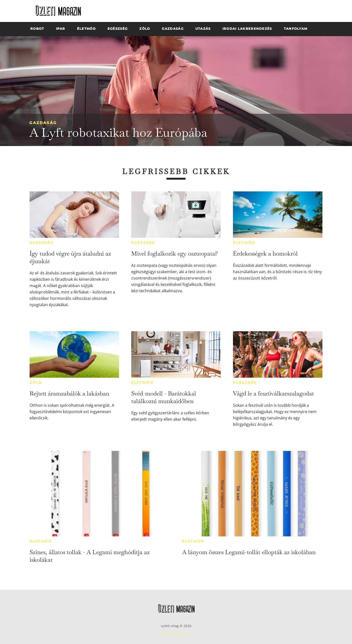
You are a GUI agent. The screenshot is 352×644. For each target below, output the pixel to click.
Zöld (36, 383)
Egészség (42, 243)
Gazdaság (43, 123)
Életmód (244, 243)
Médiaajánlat (176, 634)
